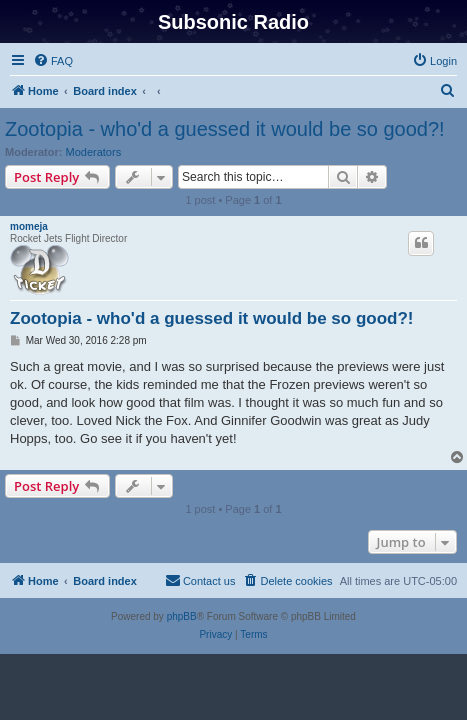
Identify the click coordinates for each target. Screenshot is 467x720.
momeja (29, 226)
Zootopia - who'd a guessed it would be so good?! (225, 129)
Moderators (94, 152)
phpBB (182, 616)
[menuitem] (53, 61)
